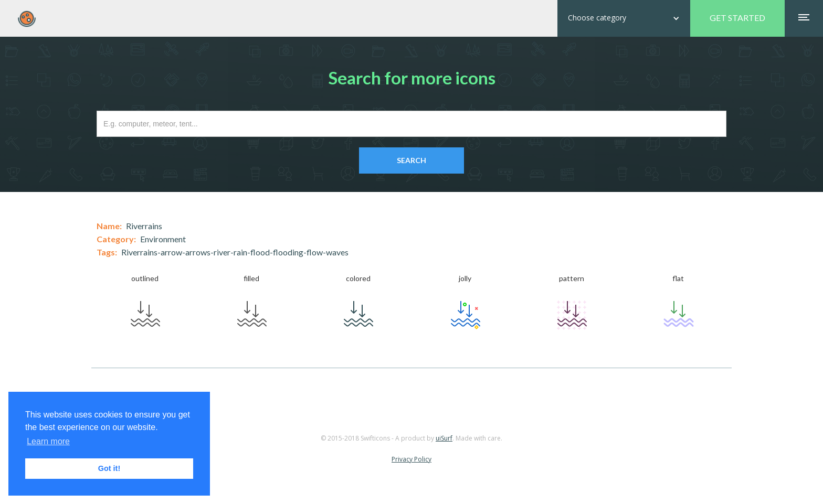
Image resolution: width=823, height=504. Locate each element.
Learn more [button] (48, 441)
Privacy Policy (411, 459)
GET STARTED (737, 18)
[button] (624, 18)
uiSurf (444, 438)
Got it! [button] (109, 468)
